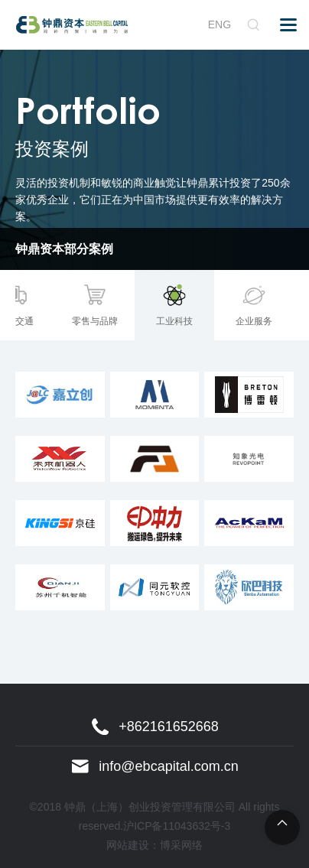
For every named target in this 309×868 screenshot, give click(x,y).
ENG (220, 24)
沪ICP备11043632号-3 (177, 826)
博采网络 (181, 845)
